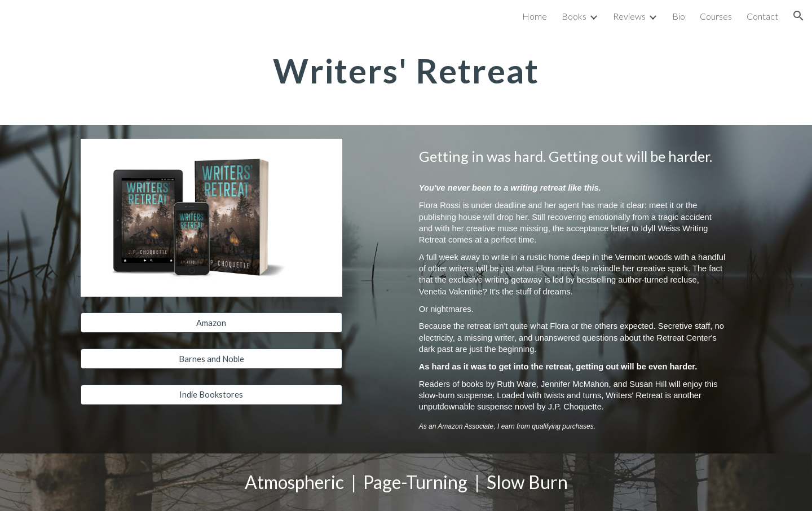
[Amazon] (211, 323)
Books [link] (574, 16)
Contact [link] (762, 16)
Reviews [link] (629, 16)
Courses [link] (716, 16)
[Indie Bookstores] (211, 395)
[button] (798, 16)
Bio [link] (679, 16)
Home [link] (535, 16)
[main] (406, 71)
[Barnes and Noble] (211, 359)
